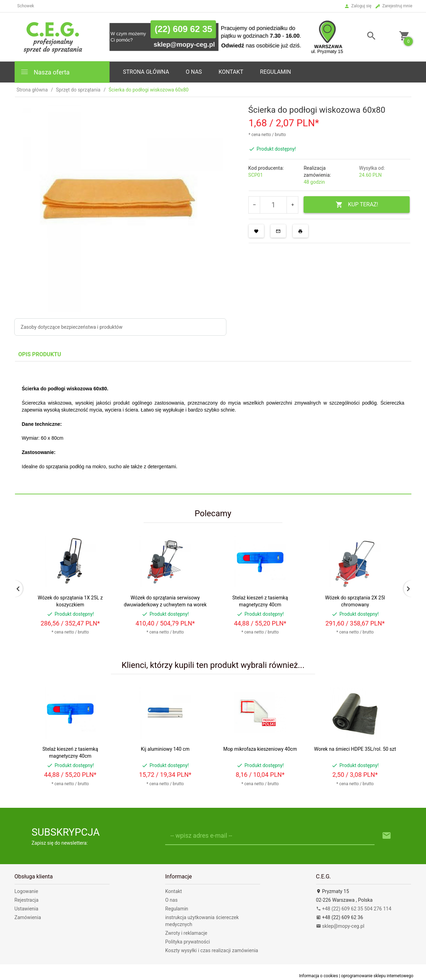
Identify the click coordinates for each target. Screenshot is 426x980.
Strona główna (146, 72)
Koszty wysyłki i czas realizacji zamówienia (212, 950)
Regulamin (276, 72)
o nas (194, 72)
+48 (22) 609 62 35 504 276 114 (354, 909)
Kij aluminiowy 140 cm (165, 749)
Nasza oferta (45, 72)
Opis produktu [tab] (40, 354)
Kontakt (231, 72)
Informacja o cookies (319, 976)
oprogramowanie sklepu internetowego (377, 976)
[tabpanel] (213, 428)
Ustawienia (27, 909)
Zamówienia (28, 917)
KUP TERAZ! (357, 205)
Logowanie (26, 891)
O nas (171, 900)
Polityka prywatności (188, 942)
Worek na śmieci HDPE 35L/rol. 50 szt (355, 749)
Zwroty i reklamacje (186, 933)
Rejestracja (27, 900)
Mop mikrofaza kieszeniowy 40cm (260, 749)
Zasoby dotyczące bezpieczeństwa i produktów (72, 327)
